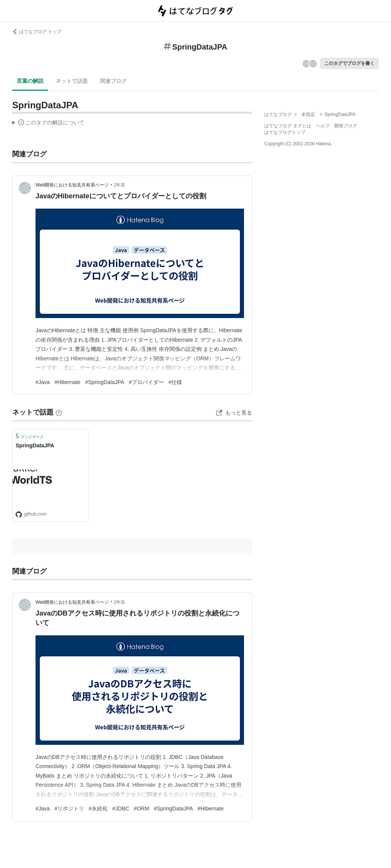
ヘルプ (323, 126)
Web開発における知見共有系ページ (72, 185)
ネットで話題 (72, 81)
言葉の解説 (30, 81)
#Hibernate (67, 382)
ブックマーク (30, 436)
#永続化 (98, 809)
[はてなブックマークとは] (59, 412)
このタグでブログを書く (349, 63)
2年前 (120, 185)
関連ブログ (113, 81)
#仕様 (175, 382)
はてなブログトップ (285, 132)
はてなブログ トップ (37, 32)
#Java (43, 382)
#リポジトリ (69, 809)
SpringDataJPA (35, 445)
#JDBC (121, 809)
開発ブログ (346, 126)
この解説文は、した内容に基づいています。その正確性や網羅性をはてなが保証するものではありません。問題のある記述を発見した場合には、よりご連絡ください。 (48, 124)
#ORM (141, 809)
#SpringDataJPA (105, 382)
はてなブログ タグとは (288, 126)
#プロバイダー (146, 382)
